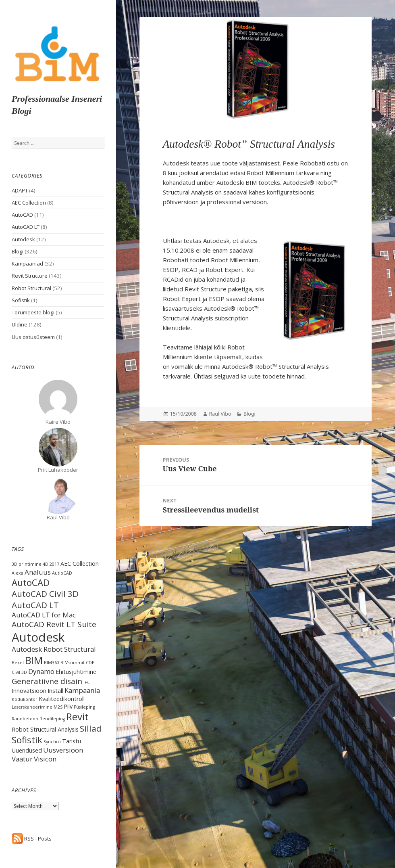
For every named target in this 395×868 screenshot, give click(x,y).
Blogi (18, 251)
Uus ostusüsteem (33, 337)
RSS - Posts (32, 839)
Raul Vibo (220, 414)
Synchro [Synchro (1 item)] (52, 742)
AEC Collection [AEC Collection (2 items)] (80, 564)
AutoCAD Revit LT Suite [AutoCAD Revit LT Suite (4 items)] (54, 624)
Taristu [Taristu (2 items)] (72, 741)
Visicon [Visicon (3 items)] (45, 759)
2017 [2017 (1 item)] (54, 564)
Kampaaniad (27, 264)
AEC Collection (29, 203)
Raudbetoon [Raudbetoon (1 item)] (25, 719)
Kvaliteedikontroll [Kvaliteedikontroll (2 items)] (62, 699)
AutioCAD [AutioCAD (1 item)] (62, 573)
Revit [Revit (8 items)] (77, 716)
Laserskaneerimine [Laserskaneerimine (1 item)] (32, 707)
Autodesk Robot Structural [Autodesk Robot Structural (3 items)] (54, 649)
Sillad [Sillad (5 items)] (91, 728)
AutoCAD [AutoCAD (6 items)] (31, 582)
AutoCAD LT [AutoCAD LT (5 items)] (35, 605)
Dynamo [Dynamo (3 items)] (41, 671)
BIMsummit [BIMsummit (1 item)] (73, 663)
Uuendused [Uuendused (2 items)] (27, 750)
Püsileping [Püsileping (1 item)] (84, 707)
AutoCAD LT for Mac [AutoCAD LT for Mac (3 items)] (44, 615)
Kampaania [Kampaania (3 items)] (82, 690)
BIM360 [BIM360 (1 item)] (52, 663)
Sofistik (21, 300)
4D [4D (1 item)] (46, 564)
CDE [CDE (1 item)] (90, 663)
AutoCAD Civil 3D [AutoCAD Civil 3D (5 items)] (45, 594)
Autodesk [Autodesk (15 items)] (38, 637)
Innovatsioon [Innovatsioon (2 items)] (29, 691)
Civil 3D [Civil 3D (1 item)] (19, 672)
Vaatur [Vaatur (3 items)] (22, 759)
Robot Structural (31, 288)
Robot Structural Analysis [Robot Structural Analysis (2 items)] (45, 729)
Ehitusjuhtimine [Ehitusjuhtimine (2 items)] (76, 672)
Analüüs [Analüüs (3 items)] (38, 572)
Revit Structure (30, 276)
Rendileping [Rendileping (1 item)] (52, 719)
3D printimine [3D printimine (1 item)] (27, 564)
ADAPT (20, 190)
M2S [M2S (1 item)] (58, 707)
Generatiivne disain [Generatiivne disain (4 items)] (47, 681)
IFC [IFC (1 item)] (87, 682)
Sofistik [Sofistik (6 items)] (27, 740)
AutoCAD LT (26, 227)
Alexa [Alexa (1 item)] (18, 573)
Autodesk (23, 239)
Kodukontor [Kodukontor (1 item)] (25, 699)
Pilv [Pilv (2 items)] (68, 706)
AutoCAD (22, 215)
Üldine (20, 324)
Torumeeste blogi (33, 312)
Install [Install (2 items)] (55, 691)
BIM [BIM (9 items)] (34, 660)
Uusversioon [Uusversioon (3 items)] (63, 750)
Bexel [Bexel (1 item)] (18, 663)
